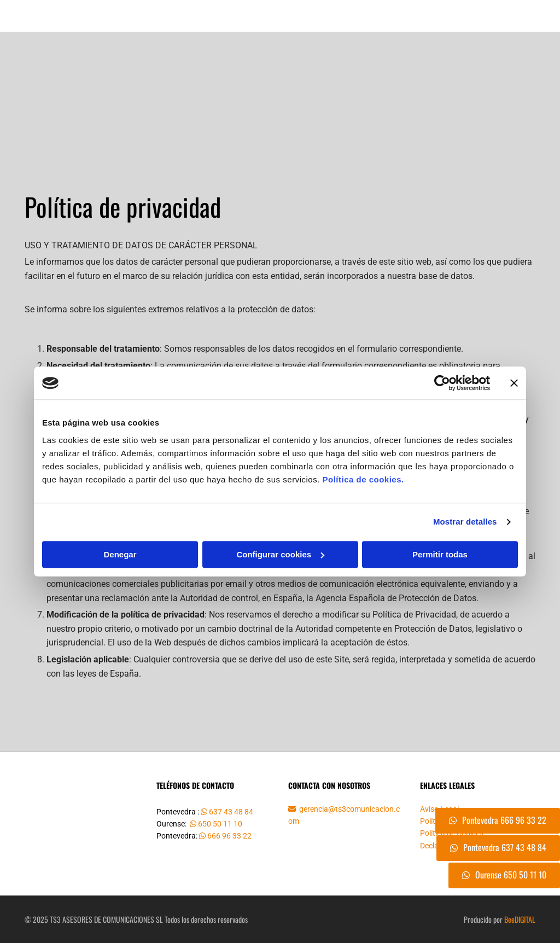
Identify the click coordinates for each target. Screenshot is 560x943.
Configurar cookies (280, 554)
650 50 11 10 (220, 824)
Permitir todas (440, 554)
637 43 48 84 (232, 812)
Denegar (120, 554)
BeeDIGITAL (520, 919)
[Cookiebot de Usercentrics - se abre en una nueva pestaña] (442, 383)
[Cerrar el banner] (514, 383)
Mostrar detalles (465, 522)
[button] (498, 848)
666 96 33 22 (230, 836)
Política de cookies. (363, 479)
